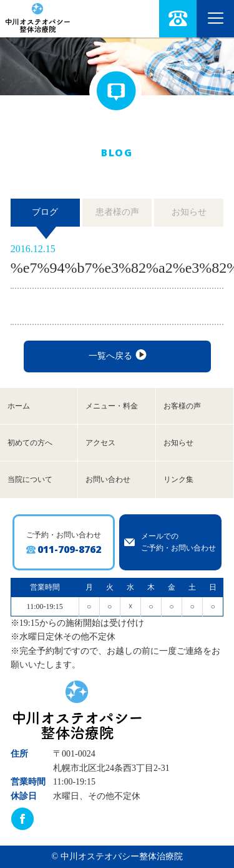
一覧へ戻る (117, 356)
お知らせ (189, 212)
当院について (30, 479)
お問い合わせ (108, 479)
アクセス (100, 443)
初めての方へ (30, 443)
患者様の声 (117, 212)
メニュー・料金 (112, 406)
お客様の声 (182, 406)
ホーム (19, 406)
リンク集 (178, 479)
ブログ (45, 212)
